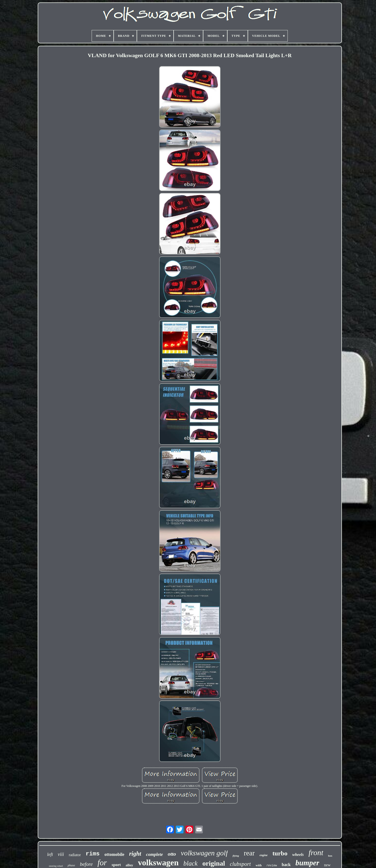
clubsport (240, 864)
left (50, 854)
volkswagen (158, 863)
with (259, 865)
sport (116, 865)
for (102, 863)
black (191, 863)
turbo (280, 853)
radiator (75, 855)
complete (155, 854)
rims (93, 854)
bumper (307, 863)
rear (249, 853)
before (86, 864)
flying (236, 856)
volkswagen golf (204, 853)
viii (61, 854)
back (286, 865)
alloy (129, 865)
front (316, 853)
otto (172, 854)
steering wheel (56, 866)
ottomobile (114, 854)
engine (263, 855)
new (327, 865)
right (135, 854)
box (330, 856)
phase (71, 865)
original (214, 863)
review (272, 866)
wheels (298, 855)
